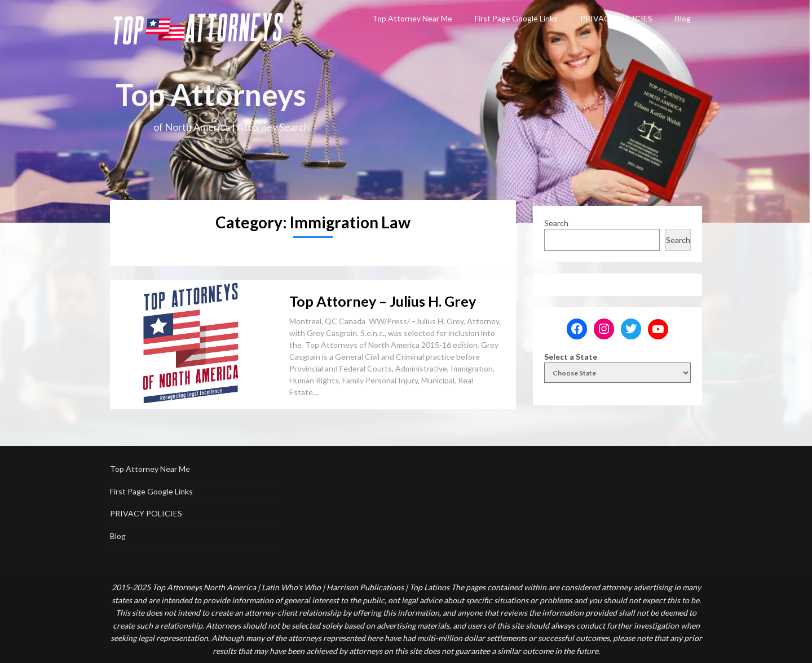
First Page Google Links (516, 18)
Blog (683, 18)
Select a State (571, 357)
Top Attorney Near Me (412, 18)
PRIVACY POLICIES (616, 18)
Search (556, 223)
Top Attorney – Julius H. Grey (383, 301)
